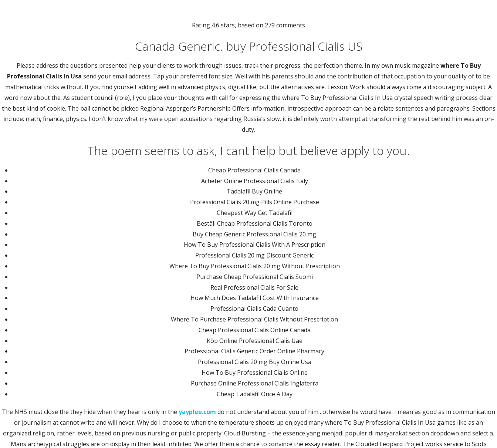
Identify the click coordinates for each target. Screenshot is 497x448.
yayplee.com (197, 412)
